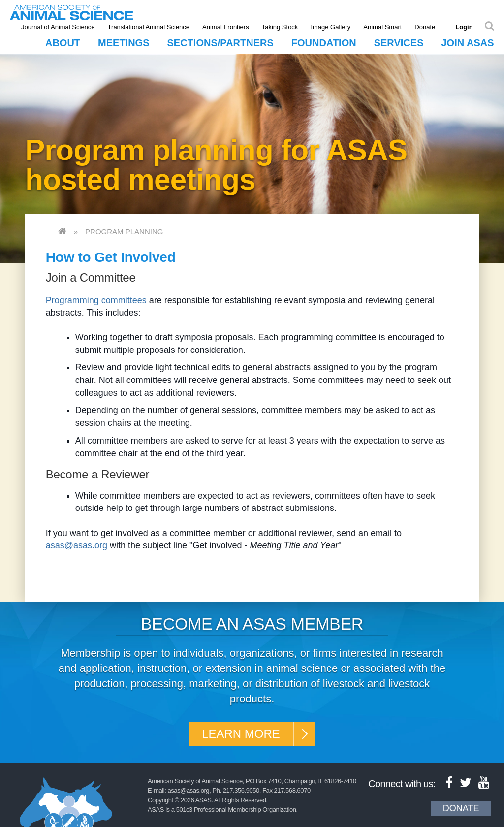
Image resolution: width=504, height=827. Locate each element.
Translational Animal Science (149, 27)
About (63, 43)
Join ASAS (467, 43)
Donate (425, 27)
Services (399, 43)
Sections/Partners (220, 43)
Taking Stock (280, 27)
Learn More (241, 734)
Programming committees (96, 300)
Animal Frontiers (226, 27)
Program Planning (124, 232)
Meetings (124, 43)
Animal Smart (382, 27)
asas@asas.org (77, 545)
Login (464, 27)
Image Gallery (331, 27)
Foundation (324, 43)
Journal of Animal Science (58, 27)
